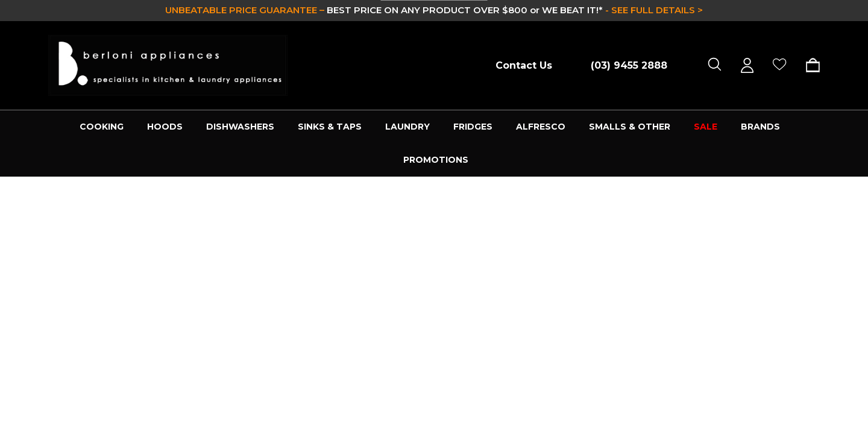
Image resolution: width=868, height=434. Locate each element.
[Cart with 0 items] (809, 65)
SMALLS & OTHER (630, 127)
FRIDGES (473, 127)
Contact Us (524, 65)
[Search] (715, 65)
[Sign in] (747, 65)
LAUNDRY (407, 127)
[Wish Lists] (780, 65)
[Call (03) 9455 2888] (623, 65)
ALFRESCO (541, 127)
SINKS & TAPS (330, 127)
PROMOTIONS (436, 160)
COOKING (102, 127)
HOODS (165, 127)
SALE (706, 127)
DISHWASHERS (240, 127)
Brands (760, 127)
